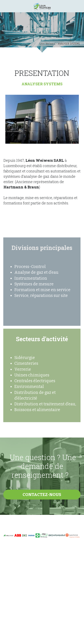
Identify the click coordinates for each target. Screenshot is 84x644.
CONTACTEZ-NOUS (42, 495)
